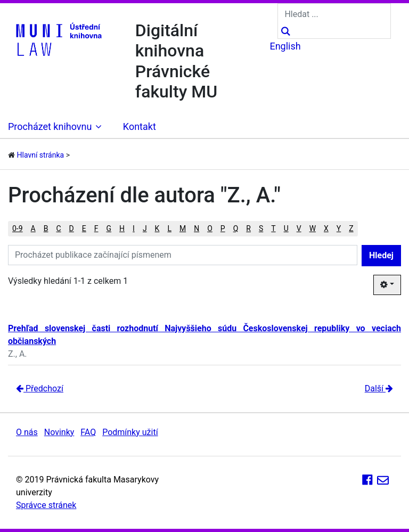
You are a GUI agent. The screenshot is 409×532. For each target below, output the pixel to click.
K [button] (157, 228)
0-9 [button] (18, 228)
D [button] (72, 228)
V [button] (299, 228)
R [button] (248, 228)
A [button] (33, 228)
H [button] (122, 228)
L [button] (169, 228)
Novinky (59, 432)
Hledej (381, 255)
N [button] (197, 228)
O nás (27, 432)
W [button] (313, 228)
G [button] (109, 228)
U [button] (286, 228)
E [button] (84, 228)
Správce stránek (46, 505)
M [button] (183, 228)
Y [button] (339, 228)
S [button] (261, 228)
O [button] (210, 228)
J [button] (145, 228)
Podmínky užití (130, 432)
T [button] (273, 228)
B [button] (46, 228)
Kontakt (140, 126)
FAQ (88, 432)
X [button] (326, 228)
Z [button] (351, 228)
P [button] (223, 228)
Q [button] (236, 228)
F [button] (96, 228)
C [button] (58, 228)
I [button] (134, 228)
